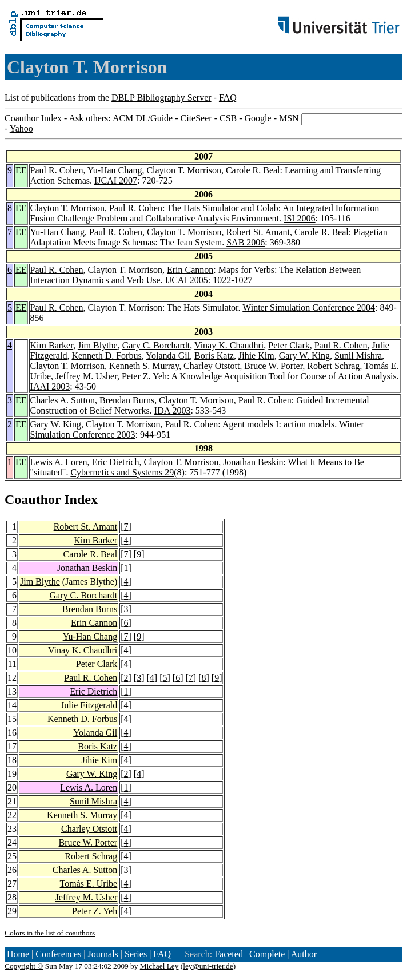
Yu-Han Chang (115, 170)
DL (141, 118)
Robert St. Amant (258, 232)
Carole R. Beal (253, 170)
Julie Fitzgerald (89, 705)
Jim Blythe (98, 345)
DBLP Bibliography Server (161, 98)
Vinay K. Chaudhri (229, 345)
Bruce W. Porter (273, 366)
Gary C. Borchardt (156, 345)
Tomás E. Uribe (89, 884)
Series (136, 954)
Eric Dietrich (116, 462)
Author (304, 954)
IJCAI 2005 (187, 280)
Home (18, 954)
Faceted (229, 954)
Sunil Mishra (358, 356)
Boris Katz (214, 356)
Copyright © (24, 966)
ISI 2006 (300, 218)
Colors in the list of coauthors (50, 933)
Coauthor (33, 499)
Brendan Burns (127, 400)
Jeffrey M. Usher (86, 376)
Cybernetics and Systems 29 (122, 472)
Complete (267, 954)
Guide (161, 118)
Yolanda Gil (168, 356)
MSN (289, 118)
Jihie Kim (256, 356)
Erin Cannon (190, 270)
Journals (103, 954)
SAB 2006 (246, 242)
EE (21, 170)
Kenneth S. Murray (144, 366)
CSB (228, 118)
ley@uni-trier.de (208, 966)
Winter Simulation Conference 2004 (309, 308)
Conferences (58, 954)
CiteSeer (196, 118)
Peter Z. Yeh (144, 376)
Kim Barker (52, 345)
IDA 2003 (173, 410)
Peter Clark (289, 345)
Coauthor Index (33, 118)
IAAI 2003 (50, 386)
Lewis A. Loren (59, 462)
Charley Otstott (212, 366)
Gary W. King (304, 356)
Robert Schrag (333, 366)
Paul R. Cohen (57, 170)
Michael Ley (159, 966)
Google (258, 118)
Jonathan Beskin (253, 462)
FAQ (228, 98)
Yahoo (21, 128)
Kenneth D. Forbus (106, 356)
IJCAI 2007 (116, 180)
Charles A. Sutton (63, 400)
